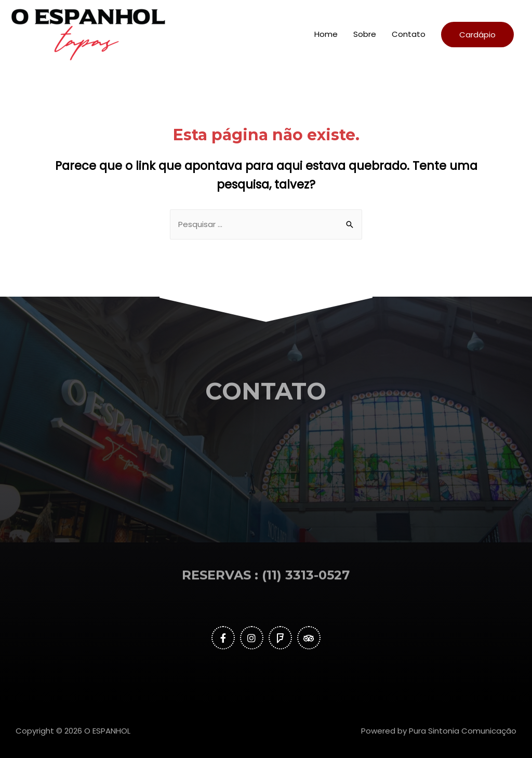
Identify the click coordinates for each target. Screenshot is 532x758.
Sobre (365, 34)
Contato (409, 34)
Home (326, 34)
